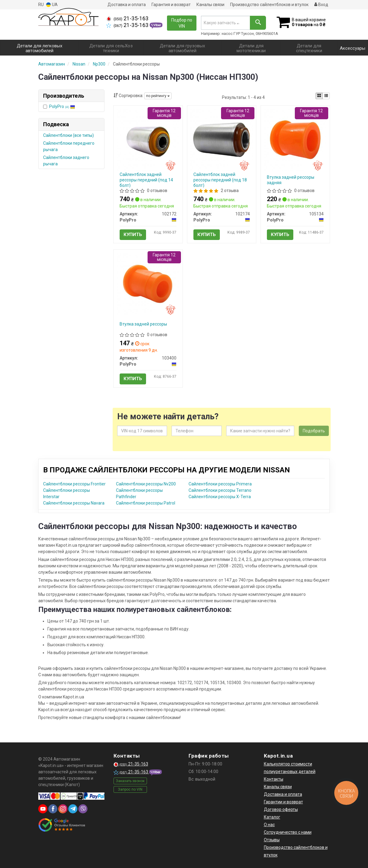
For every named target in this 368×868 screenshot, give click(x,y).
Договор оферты (281, 809)
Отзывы (272, 840)
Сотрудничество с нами (288, 832)
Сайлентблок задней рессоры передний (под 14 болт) (146, 180)
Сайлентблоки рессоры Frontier (74, 484)
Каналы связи (210, 5)
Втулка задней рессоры (143, 324)
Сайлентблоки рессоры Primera (220, 484)
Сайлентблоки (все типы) (68, 135)
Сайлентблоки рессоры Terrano (220, 490)
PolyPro (62, 106)
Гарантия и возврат (171, 5)
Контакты (274, 779)
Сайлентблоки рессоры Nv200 (146, 484)
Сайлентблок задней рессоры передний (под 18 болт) (220, 180)
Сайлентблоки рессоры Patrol (146, 503)
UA (52, 5)
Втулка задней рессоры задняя (291, 180)
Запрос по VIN (130, 789)
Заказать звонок (130, 781)
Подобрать (314, 431)
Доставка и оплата (127, 5)
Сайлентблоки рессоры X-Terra (220, 497)
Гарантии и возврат (283, 802)
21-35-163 (127, 19)
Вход (321, 5)
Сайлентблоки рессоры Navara (74, 503)
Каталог (272, 817)
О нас (269, 825)
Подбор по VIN (182, 23)
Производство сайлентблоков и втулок (269, 5)
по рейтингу (158, 96)
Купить (133, 235)
